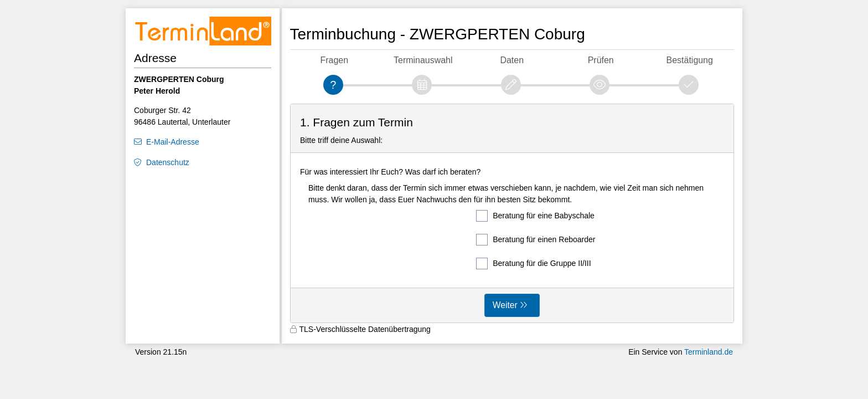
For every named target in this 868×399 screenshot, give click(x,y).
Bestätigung (690, 60)
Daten (512, 60)
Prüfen (601, 60)
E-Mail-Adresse (173, 142)
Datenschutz (168, 162)
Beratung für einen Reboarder (536, 240)
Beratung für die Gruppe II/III (533, 264)
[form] (512, 214)
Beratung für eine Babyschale (535, 216)
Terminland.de (709, 352)
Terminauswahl (423, 60)
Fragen (334, 60)
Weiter (505, 305)
